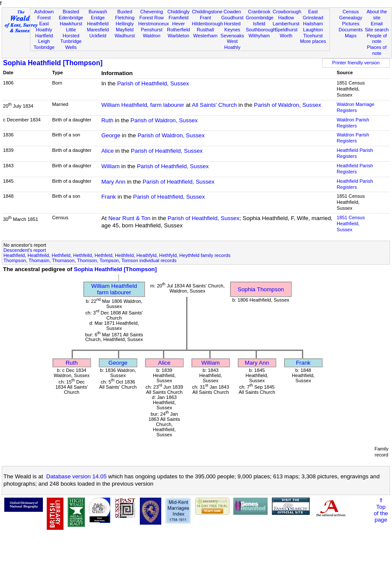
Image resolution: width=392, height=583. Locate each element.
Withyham (259, 36)
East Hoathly (44, 27)
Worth (286, 36)
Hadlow (286, 18)
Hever (178, 24)
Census (351, 12)
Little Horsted (71, 33)
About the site (377, 15)
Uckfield (98, 36)
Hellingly (125, 24)
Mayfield (125, 30)
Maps (351, 36)
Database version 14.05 (77, 476)
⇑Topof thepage (381, 510)
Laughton (313, 30)
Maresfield (98, 30)
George (111, 135)
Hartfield (44, 36)
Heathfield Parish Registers (355, 153)
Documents (351, 30)
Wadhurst (125, 36)
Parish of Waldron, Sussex (288, 105)
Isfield (259, 24)
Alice (107, 151)
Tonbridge (44, 47)
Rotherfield (178, 30)
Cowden (232, 12)
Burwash (98, 12)
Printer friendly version (356, 63)
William (110, 166)
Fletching (125, 18)
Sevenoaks (232, 36)
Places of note (377, 50)
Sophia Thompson (261, 289)
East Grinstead (313, 15)
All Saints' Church (214, 105)
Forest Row (152, 18)
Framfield (178, 18)
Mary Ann (113, 182)
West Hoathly (232, 44)
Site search (377, 30)
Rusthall (205, 30)
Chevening (152, 12)
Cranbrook (259, 12)
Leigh (44, 41)
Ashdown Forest (44, 15)
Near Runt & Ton (129, 218)
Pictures (351, 24)
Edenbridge (71, 18)
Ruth (107, 120)
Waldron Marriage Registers (356, 107)
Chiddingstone (207, 12)
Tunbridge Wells (71, 44)
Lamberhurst (286, 24)
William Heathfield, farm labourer (143, 105)
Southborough (261, 30)
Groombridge (260, 18)
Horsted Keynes (232, 27)
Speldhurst (286, 30)
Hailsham (313, 24)
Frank (109, 197)
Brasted (71, 12)
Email (377, 24)
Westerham (206, 36)
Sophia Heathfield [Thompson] (53, 63)
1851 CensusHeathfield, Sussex (351, 224)
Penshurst (151, 30)
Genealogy (351, 18)
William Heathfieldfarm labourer (114, 289)
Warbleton (178, 36)
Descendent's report (25, 250)
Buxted (125, 12)
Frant (205, 18)
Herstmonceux (154, 24)
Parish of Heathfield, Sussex (153, 83)
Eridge (98, 18)
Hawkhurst (71, 24)
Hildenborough (208, 24)
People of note (377, 39)
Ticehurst (313, 36)
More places (313, 41)
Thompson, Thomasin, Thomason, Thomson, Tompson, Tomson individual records (90, 260)
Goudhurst (232, 18)
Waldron (152, 36)
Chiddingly (178, 12)
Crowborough (287, 12)
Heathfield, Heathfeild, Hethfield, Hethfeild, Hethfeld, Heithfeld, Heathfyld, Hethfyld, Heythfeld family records (117, 255)
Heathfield (98, 24)
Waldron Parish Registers (353, 123)
